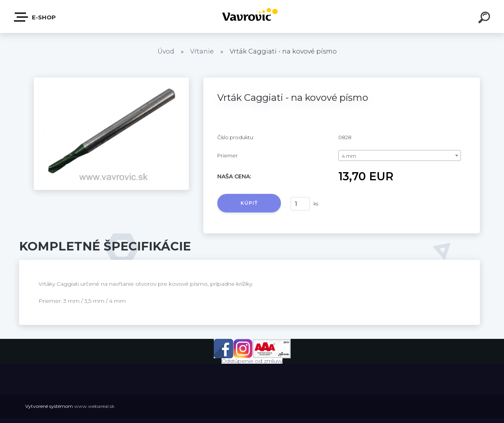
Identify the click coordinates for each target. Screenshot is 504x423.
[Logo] (252, 16)
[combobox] (400, 155)
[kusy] (300, 204)
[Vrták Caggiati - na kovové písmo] (111, 80)
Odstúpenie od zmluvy (252, 361)
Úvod (166, 51)
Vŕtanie (202, 51)
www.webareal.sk (94, 406)
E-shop (35, 17)
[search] (485, 19)
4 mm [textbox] (349, 156)
